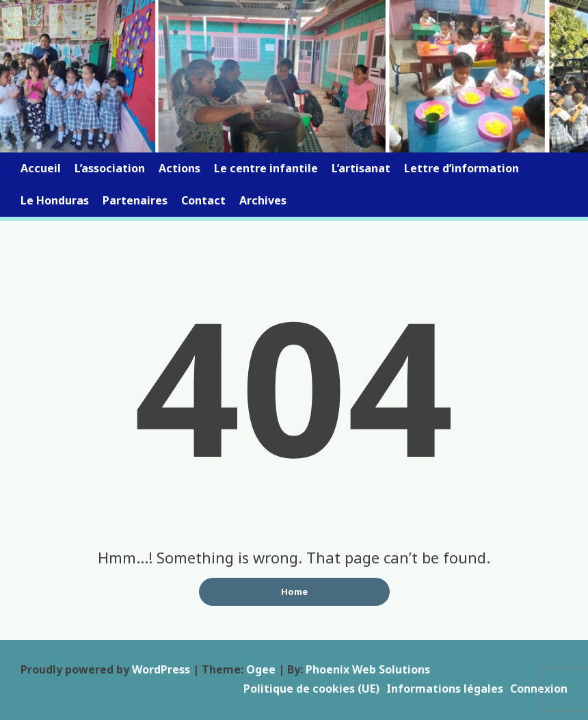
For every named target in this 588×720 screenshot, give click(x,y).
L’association (110, 168)
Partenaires (135, 200)
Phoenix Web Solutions (368, 669)
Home (294, 591)
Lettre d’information (462, 168)
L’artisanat (361, 168)
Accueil (41, 168)
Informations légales (445, 689)
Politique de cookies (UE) (311, 689)
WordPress (161, 669)
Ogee (261, 669)
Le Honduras (55, 200)
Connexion (539, 689)
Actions (179, 168)
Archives (263, 200)
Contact (203, 200)
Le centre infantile (266, 168)
